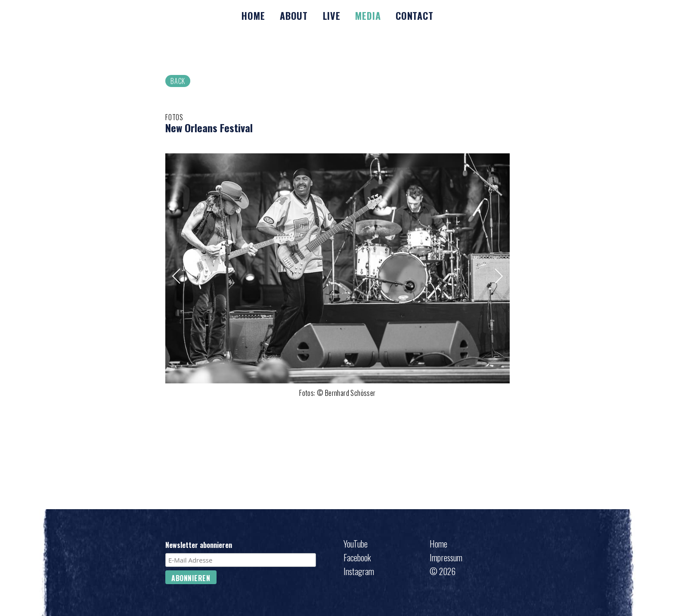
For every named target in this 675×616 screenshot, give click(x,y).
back (178, 81)
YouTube (356, 544)
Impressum (446, 557)
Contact (415, 16)
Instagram (359, 571)
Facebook (357, 557)
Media (368, 16)
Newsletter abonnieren (199, 546)
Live (332, 16)
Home (253, 16)
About (294, 16)
